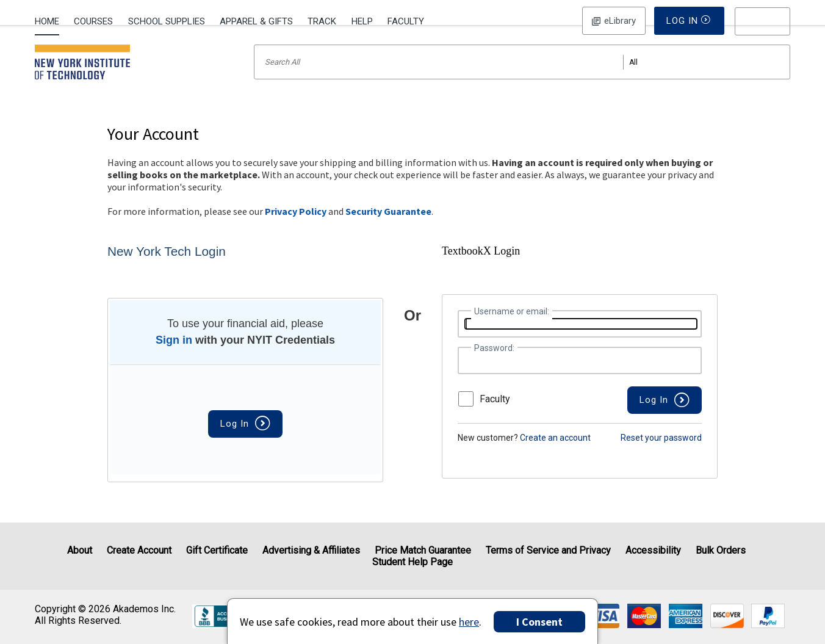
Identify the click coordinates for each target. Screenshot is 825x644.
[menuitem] (51, 20)
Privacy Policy (296, 227)
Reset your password (661, 454)
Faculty (406, 21)
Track (322, 21)
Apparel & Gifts (256, 21)
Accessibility (653, 550)
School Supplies (167, 21)
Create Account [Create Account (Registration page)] (139, 550)
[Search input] (522, 78)
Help (362, 21)
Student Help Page (412, 562)
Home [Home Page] (47, 21)
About (80, 550)
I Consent (539, 622)
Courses (93, 21)
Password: (494, 364)
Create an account (555, 454)
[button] (763, 21)
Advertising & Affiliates (311, 550)
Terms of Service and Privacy (548, 550)
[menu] (763, 21)
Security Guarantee (388, 227)
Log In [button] (614, 21)
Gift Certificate (217, 550)
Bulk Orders (721, 550)
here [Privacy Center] (469, 622)
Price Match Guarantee (423, 550)
